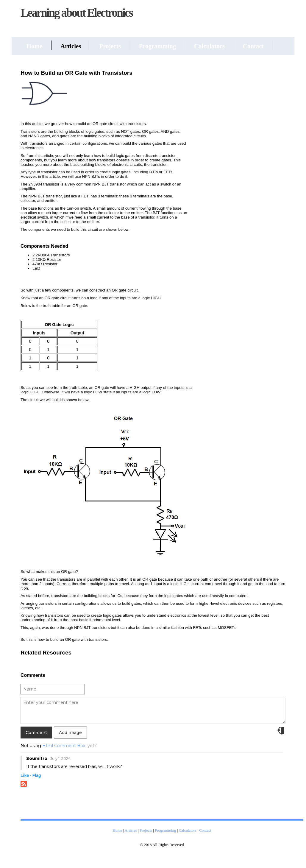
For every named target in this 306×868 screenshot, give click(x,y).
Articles (71, 46)
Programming (157, 46)
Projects (110, 46)
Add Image (70, 733)
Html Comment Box (64, 746)
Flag (37, 775)
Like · (26, 775)
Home (34, 46)
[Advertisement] (241, 156)
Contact (253, 46)
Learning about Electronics (76, 13)
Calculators (209, 46)
